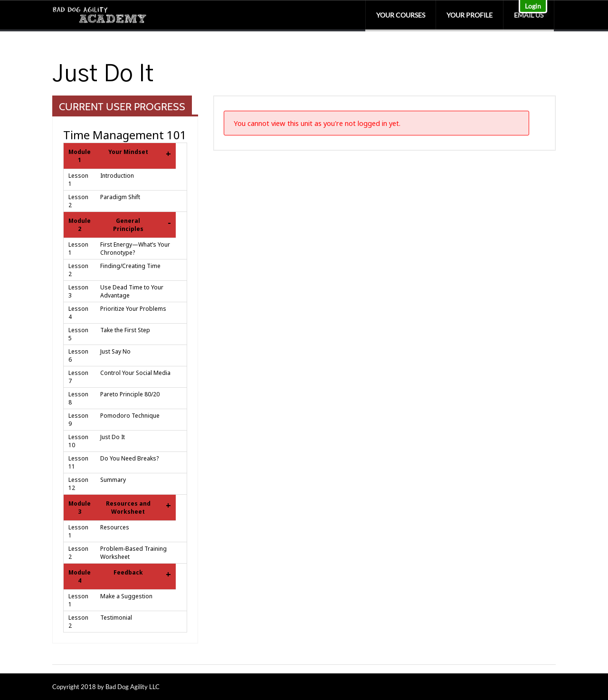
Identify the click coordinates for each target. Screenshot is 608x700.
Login (533, 6)
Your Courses (401, 15)
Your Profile (470, 15)
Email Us (529, 15)
